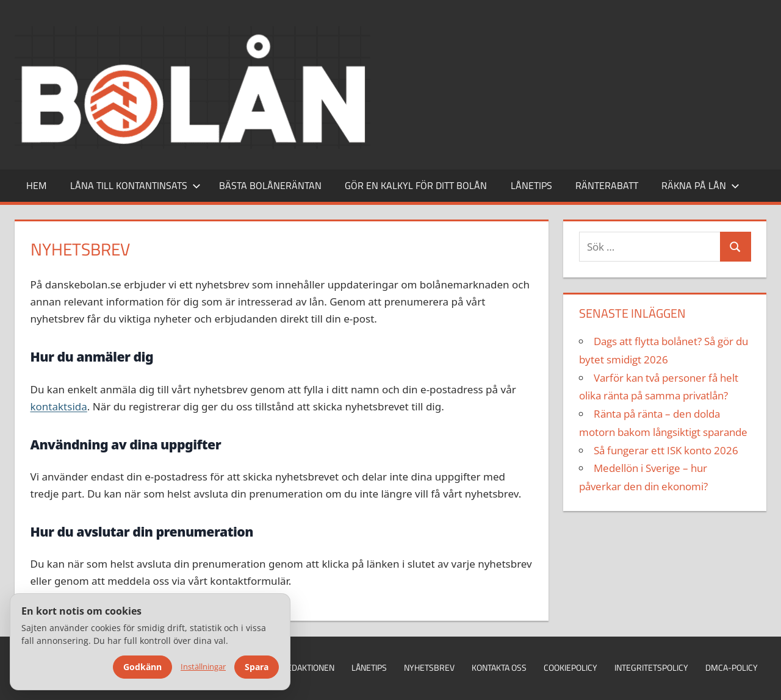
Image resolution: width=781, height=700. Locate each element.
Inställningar (203, 666)
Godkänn (142, 667)
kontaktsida (59, 406)
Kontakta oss (499, 667)
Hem (36, 185)
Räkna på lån (700, 185)
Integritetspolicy (651, 667)
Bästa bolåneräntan (270, 185)
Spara (257, 667)
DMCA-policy (732, 667)
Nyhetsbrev (429, 667)
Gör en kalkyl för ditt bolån (416, 185)
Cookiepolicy (570, 667)
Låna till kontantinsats (135, 185)
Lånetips (531, 185)
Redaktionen (308, 667)
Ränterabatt (607, 185)
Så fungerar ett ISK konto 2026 (666, 450)
